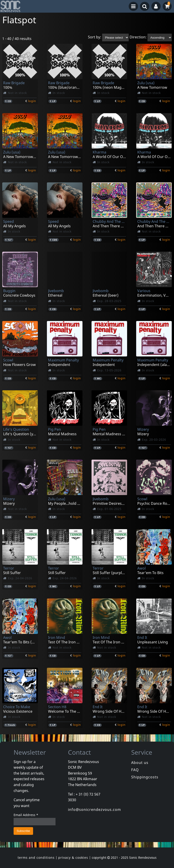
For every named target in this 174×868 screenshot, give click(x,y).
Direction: (138, 37)
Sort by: (95, 37)
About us (140, 763)
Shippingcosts (145, 777)
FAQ (135, 770)
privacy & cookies (73, 858)
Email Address (26, 815)
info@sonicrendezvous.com (94, 810)
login (32, 101)
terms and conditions (36, 858)
